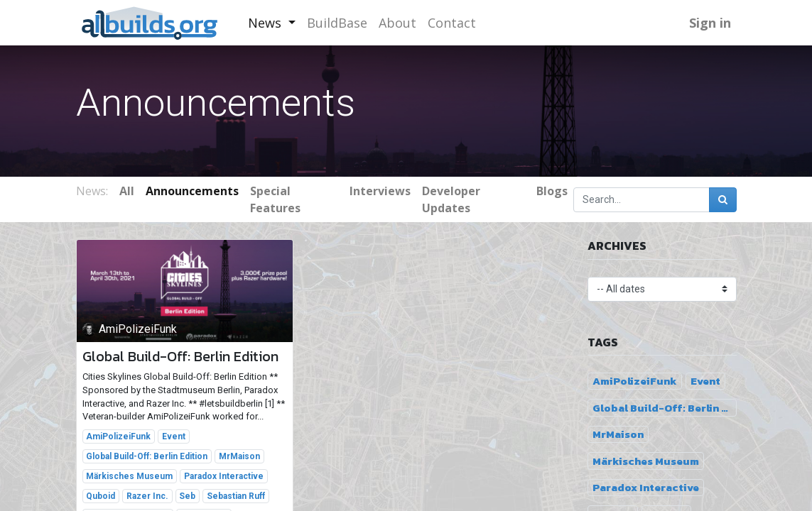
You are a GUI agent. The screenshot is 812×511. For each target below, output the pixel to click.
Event (174, 436)
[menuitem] (337, 23)
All (127, 191)
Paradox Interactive (224, 476)
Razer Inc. (147, 496)
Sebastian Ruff (236, 496)
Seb (187, 496)
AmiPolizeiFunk (118, 436)
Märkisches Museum (129, 476)
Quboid (101, 496)
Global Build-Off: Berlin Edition (180, 356)
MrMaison (239, 456)
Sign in (710, 23)
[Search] (723, 200)
